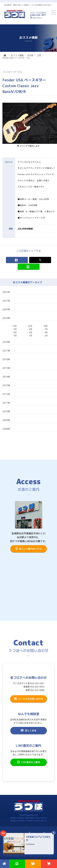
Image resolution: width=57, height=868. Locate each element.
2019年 (30, 55)
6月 (15, 332)
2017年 (6, 351)
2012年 (6, 394)
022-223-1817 (39, 15)
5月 (31, 332)
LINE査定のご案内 (28, 762)
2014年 (6, 377)
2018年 (6, 342)
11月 (30, 326)
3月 (15, 336)
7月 (46, 329)
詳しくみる (28, 730)
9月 (15, 329)
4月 (46, 332)
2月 (31, 336)
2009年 (6, 420)
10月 (46, 326)
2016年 (6, 359)
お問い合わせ (37, 18)
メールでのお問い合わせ (28, 699)
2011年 (6, 403)
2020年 (6, 309)
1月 (46, 336)
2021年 (6, 301)
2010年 (6, 411)
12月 (39, 55)
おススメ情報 (17, 55)
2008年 (6, 429)
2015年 (6, 368)
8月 (31, 329)
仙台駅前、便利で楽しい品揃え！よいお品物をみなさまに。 (29, 5)
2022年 (6, 292)
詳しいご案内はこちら (28, 549)
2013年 (6, 385)
